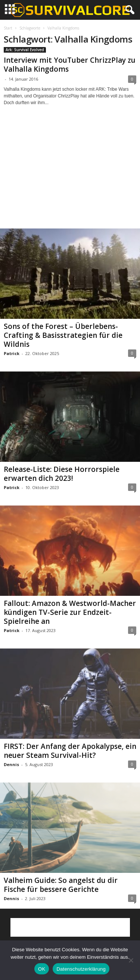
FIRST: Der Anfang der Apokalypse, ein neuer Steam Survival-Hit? (70, 751)
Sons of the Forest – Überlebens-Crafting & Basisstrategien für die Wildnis (63, 335)
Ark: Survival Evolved (25, 50)
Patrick (12, 353)
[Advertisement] (70, 174)
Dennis (11, 764)
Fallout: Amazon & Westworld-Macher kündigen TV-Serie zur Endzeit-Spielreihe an (70, 612)
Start (8, 28)
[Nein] (131, 960)
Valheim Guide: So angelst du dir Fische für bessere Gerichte (61, 885)
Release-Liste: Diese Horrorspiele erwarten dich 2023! (62, 474)
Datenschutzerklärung (81, 969)
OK (42, 969)
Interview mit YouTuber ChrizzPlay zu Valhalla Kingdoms (70, 65)
